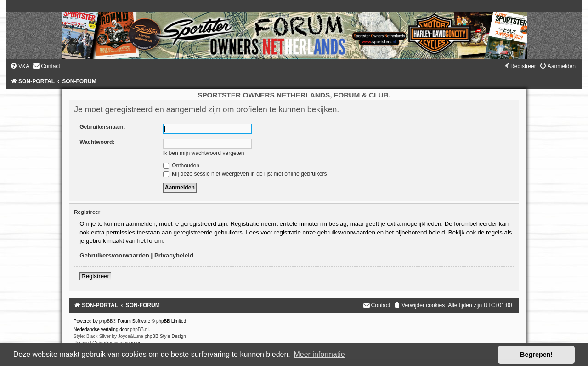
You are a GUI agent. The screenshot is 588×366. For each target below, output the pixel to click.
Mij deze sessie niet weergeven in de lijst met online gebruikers (245, 174)
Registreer (95, 276)
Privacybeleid (174, 255)
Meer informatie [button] (319, 354)
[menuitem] (20, 66)
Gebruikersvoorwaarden (114, 255)
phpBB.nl (139, 329)
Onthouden (181, 166)
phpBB (106, 321)
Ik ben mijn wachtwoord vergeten (204, 153)
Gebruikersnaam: (102, 127)
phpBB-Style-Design (165, 336)
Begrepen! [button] (536, 355)
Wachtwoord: (97, 142)
